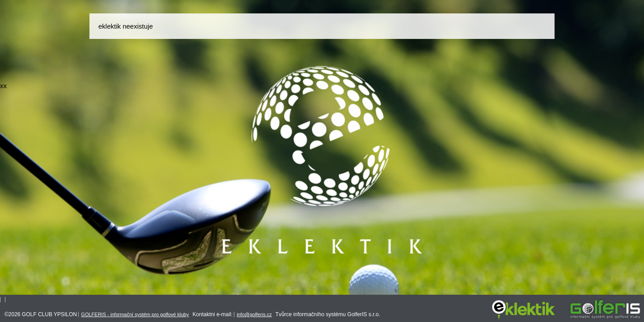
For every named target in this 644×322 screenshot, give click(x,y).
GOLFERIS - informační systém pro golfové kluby (135, 314)
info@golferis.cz (254, 314)
